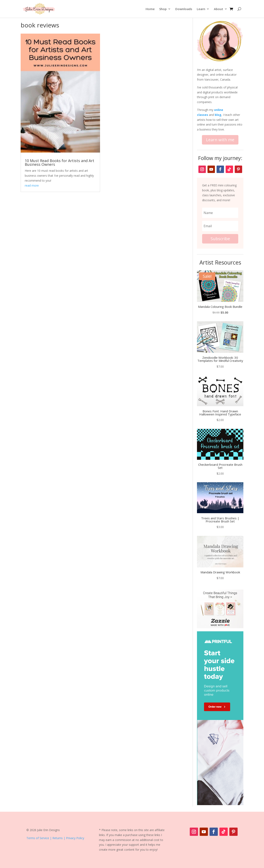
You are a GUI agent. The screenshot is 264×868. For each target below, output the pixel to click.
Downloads (184, 9)
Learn (201, 9)
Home (150, 9)
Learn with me (220, 140)
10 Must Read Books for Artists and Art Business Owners (60, 162)
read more (32, 185)
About (219, 9)
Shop (163, 9)
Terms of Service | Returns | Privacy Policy (55, 838)
